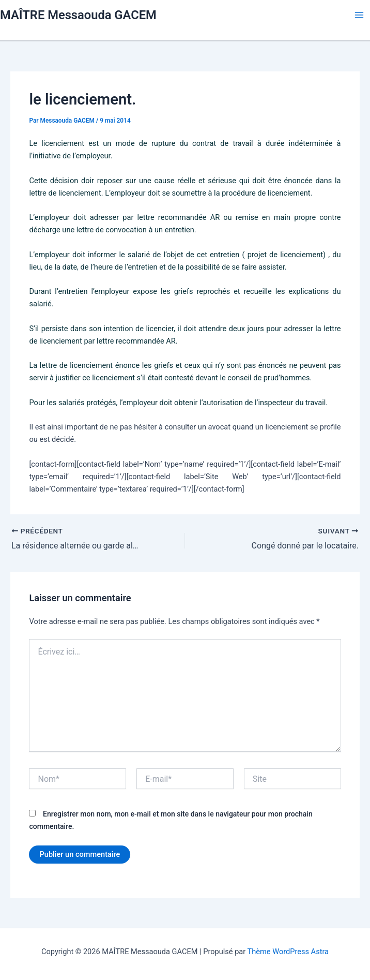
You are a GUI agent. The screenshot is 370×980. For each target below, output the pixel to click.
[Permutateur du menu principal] (359, 15)
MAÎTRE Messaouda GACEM (78, 15)
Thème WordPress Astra (288, 952)
